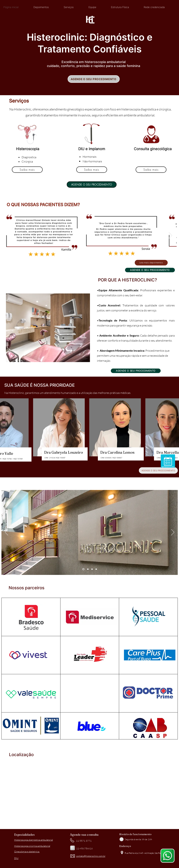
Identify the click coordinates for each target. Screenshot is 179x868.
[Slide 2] (88, 569)
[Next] (173, 533)
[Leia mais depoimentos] (151, 263)
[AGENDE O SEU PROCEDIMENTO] (94, 79)
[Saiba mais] (27, 170)
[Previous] (6, 533)
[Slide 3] (92, 569)
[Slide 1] (83, 569)
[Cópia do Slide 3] (96, 569)
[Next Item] (170, 235)
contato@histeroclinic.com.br (91, 856)
